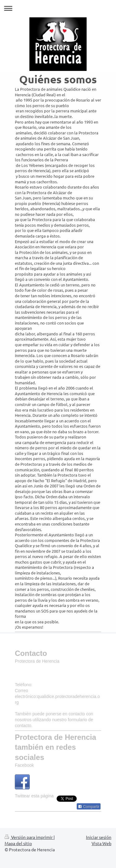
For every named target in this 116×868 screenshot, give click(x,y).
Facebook (24, 765)
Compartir (89, 807)
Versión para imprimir (29, 837)
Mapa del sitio (18, 843)
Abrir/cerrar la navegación (58, 8)
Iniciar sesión (99, 837)
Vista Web (101, 843)
